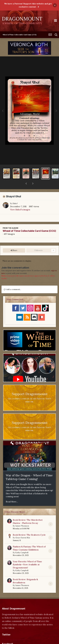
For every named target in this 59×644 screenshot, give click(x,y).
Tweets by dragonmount (14, 632)
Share (14, 243)
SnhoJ (15, 196)
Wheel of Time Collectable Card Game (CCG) (29, 224)
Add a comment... (12, 282)
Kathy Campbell (22, 546)
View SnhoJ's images (20, 203)
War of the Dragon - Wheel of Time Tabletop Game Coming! (29, 470)
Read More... (12, 495)
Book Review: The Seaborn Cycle (29, 528)
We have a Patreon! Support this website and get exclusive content (28, 5)
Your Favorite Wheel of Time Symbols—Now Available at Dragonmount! (27, 557)
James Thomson (22, 519)
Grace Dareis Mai (23, 531)
